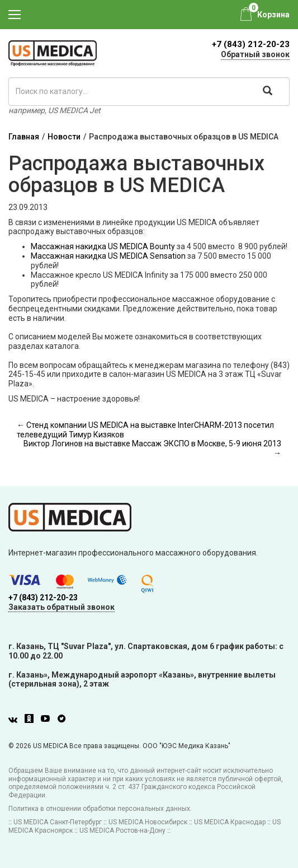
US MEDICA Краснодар (230, 822)
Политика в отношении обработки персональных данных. (100, 809)
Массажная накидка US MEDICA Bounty (103, 246)
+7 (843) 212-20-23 (251, 44)
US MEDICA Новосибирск (148, 822)
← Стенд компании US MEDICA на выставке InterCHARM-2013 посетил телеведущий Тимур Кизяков (145, 430)
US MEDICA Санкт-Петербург (58, 822)
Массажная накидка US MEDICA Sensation (108, 256)
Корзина (273, 15)
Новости (64, 137)
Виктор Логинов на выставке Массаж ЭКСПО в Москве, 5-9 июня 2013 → (152, 448)
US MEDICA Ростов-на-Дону (122, 830)
